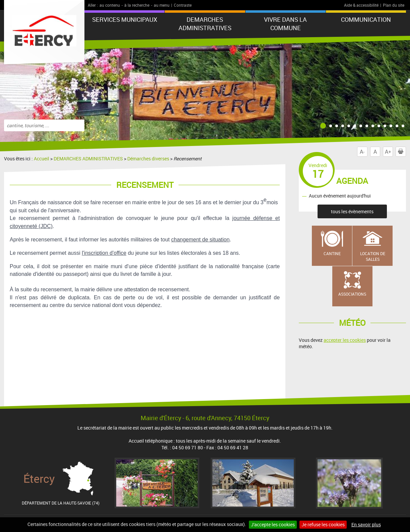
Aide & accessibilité (361, 5)
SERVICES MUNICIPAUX (125, 19)
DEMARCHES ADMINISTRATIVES (205, 24)
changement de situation (200, 240)
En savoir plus (366, 524)
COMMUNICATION (366, 19)
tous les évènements (352, 211)
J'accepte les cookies (273, 524)
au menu (162, 5)
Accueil (42, 159)
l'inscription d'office (104, 253)
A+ (388, 152)
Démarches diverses (148, 159)
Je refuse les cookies (323, 524)
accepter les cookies (345, 340)
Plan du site (394, 5)
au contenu (110, 5)
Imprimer (402, 152)
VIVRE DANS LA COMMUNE (285, 24)
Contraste (183, 5)
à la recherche (137, 5)
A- (362, 152)
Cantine (332, 253)
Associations (352, 294)
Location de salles (373, 256)
